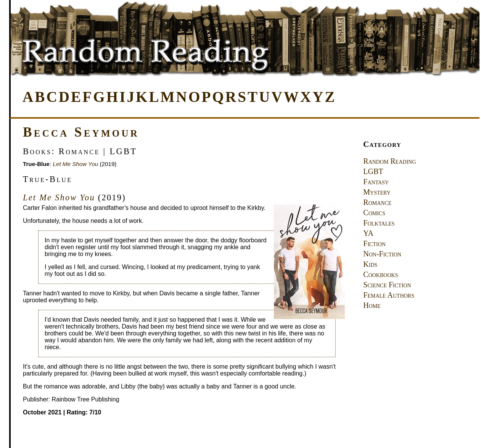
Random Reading (389, 161)
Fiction (374, 243)
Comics (374, 213)
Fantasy (376, 182)
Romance (377, 202)
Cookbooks (380, 274)
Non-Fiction (382, 254)
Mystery (377, 192)
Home (372, 305)
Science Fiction (387, 285)
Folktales (379, 223)
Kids (370, 264)
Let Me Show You (76, 164)
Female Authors (389, 295)
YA (368, 233)
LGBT (373, 171)
